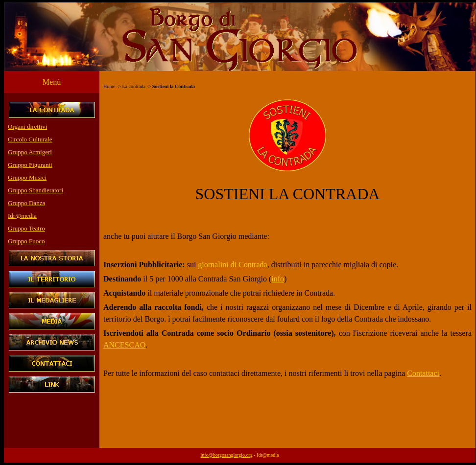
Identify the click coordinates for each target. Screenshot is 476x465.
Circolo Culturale (30, 139)
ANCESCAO (124, 345)
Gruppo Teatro (26, 228)
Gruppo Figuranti (30, 165)
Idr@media (22, 216)
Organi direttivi (27, 127)
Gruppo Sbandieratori (36, 190)
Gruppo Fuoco (26, 241)
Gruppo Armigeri (30, 152)
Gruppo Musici (27, 177)
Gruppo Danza (26, 203)
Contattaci (423, 373)
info (278, 279)
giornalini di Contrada (232, 265)
